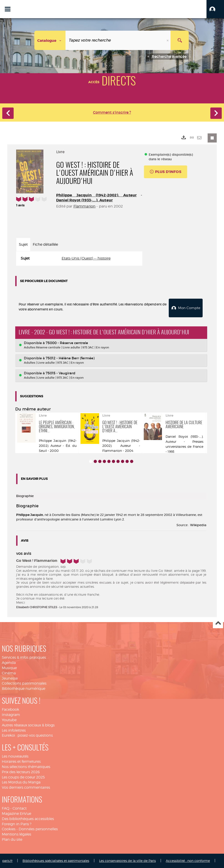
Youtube (9, 720)
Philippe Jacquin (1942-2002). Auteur (96, 195)
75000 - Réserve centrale (67, 343)
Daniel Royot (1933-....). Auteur (84, 200)
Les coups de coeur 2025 (23, 777)
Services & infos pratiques (24, 657)
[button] (215, 9)
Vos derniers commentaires (26, 787)
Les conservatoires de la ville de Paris (127, 861)
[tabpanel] (79, 259)
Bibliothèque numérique (24, 689)
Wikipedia (198, 525)
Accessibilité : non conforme (188, 861)
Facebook (10, 709)
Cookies (9, 829)
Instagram (11, 715)
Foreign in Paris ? (17, 824)
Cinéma (9, 673)
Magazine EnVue (16, 814)
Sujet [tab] (23, 244)
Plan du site (12, 839)
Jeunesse (10, 678)
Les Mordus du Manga (21, 782)
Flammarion (85, 206)
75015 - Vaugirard (60, 373)
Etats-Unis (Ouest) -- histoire (86, 258)
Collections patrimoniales (24, 683)
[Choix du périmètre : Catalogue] (50, 40)
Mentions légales (16, 834)
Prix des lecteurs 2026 (21, 772)
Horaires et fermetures (21, 762)
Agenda (9, 663)
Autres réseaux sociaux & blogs (28, 725)
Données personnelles (38, 829)
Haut (218, 623)
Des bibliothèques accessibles (28, 819)
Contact (20, 808)
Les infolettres (14, 730)
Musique (9, 668)
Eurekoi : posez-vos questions (27, 735)
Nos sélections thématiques (26, 767)
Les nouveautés (15, 756)
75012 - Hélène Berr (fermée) (70, 358)
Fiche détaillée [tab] (45, 244)
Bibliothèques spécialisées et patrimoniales (56, 861)
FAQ (6, 808)
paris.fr (7, 861)
